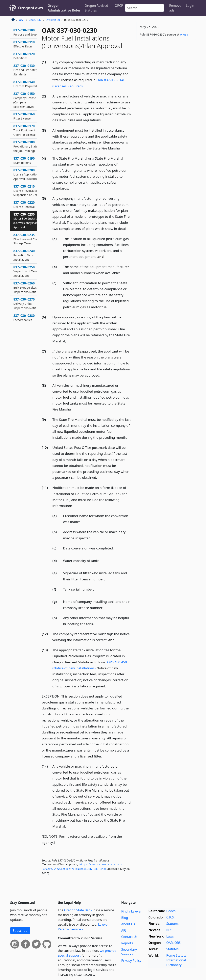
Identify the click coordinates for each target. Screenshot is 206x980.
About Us (128, 924)
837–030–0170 (25, 130)
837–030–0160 (24, 116)
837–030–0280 (24, 318)
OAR (22, 20)
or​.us (183, 34)
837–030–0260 (30, 287)
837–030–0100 (26, 32)
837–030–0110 (24, 44)
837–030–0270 (30, 304)
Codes (171, 911)
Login (190, 6)
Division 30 (53, 20)
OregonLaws (31, 8)
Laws (170, 936)
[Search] (145, 8)
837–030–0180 (29, 146)
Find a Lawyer (131, 911)
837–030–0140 (25, 84)
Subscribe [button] (20, 931)
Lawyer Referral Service (83, 927)
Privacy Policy (131, 961)
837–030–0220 (24, 204)
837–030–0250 (25, 271)
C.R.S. (171, 917)
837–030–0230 (29, 221)
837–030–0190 (24, 160)
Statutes (172, 924)
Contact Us (129, 937)
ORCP (119, 6)
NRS (169, 930)
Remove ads (175, 8)
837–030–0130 (26, 70)
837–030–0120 (24, 56)
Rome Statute (176, 955)
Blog (125, 918)
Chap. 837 (35, 20)
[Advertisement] (166, 71)
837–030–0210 (27, 191)
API (124, 930)
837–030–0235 (28, 239)
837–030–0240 (24, 255)
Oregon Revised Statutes (96, 8)
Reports (127, 943)
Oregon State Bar (77, 910)
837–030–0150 (25, 100)
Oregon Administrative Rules (64, 8)
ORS (178, 943)
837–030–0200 (26, 174)
